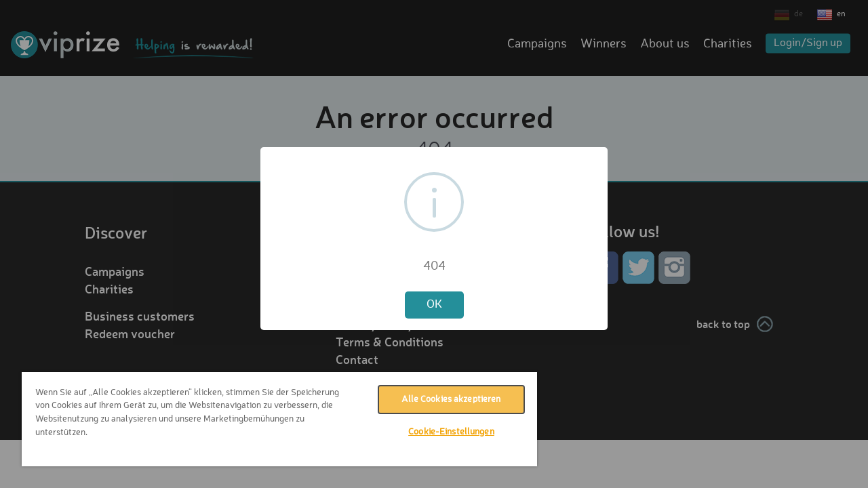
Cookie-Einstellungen (441, 432)
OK (434, 305)
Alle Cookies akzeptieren (441, 400)
